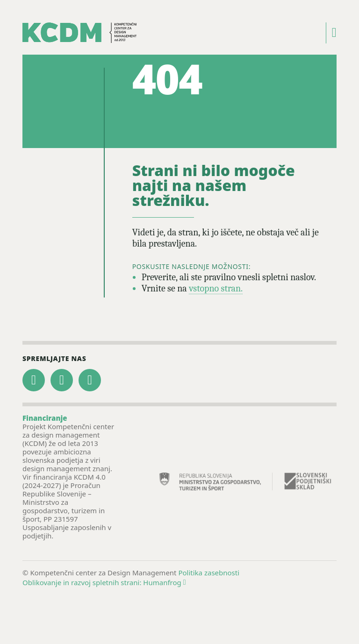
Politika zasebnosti (209, 573)
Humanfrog (164, 582)
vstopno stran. (216, 288)
